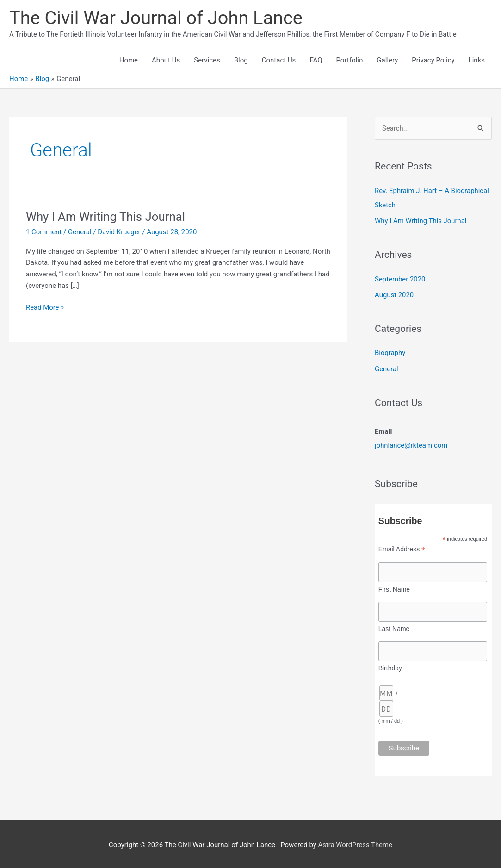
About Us (166, 61)
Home (129, 61)
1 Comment (44, 232)
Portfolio (349, 61)
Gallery (387, 61)
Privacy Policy (433, 61)
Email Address (402, 547)
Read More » (45, 308)
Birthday (390, 666)
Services (207, 61)
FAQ (316, 61)
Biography (390, 351)
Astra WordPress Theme (355, 843)
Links (477, 61)
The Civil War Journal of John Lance (157, 18)
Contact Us (279, 61)
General (80, 232)
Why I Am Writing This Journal (106, 217)
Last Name (394, 626)
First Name (394, 587)
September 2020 (400, 278)
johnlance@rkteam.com (411, 443)
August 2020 (394, 294)
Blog (241, 61)
